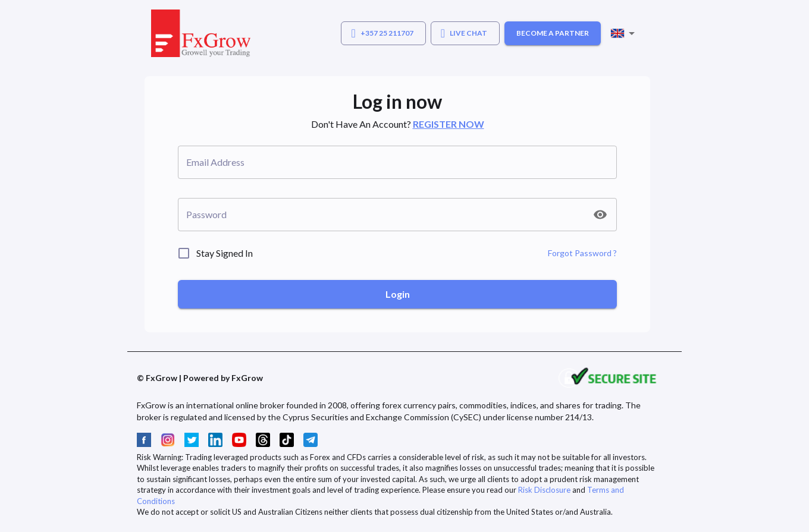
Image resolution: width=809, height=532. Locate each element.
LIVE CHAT (464, 33)
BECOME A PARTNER (553, 33)
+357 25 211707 (382, 33)
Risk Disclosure (544, 490)
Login (398, 294)
